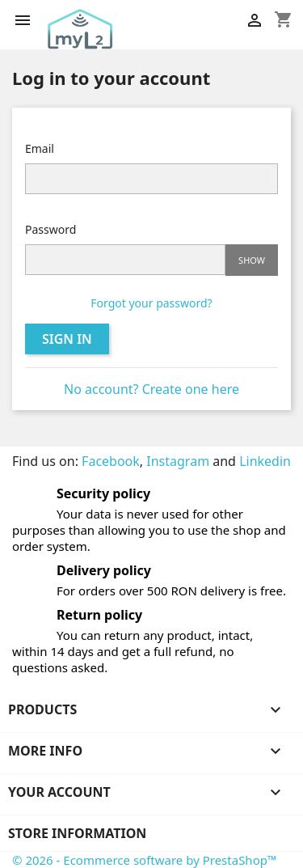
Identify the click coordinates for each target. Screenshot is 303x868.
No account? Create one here (151, 389)
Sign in (67, 339)
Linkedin (265, 461)
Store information (77, 833)
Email (40, 148)
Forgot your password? (151, 303)
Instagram (178, 461)
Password (50, 229)
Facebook (111, 461)
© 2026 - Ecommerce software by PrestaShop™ (145, 860)
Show (252, 260)
